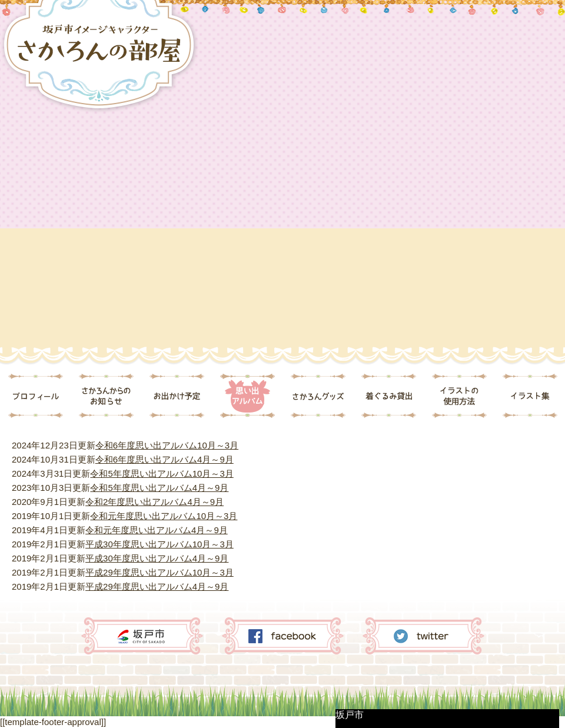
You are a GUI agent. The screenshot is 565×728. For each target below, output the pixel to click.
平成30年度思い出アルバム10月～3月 (159, 544)
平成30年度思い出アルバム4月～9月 (157, 558)
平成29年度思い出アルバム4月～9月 (157, 586)
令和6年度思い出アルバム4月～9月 (164, 459)
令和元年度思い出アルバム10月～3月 (164, 516)
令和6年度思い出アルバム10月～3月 (167, 445)
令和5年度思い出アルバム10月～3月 (162, 473)
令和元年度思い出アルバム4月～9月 (157, 530)
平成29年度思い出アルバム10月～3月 (159, 572)
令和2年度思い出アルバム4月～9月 (154, 502)
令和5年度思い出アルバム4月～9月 (159, 488)
